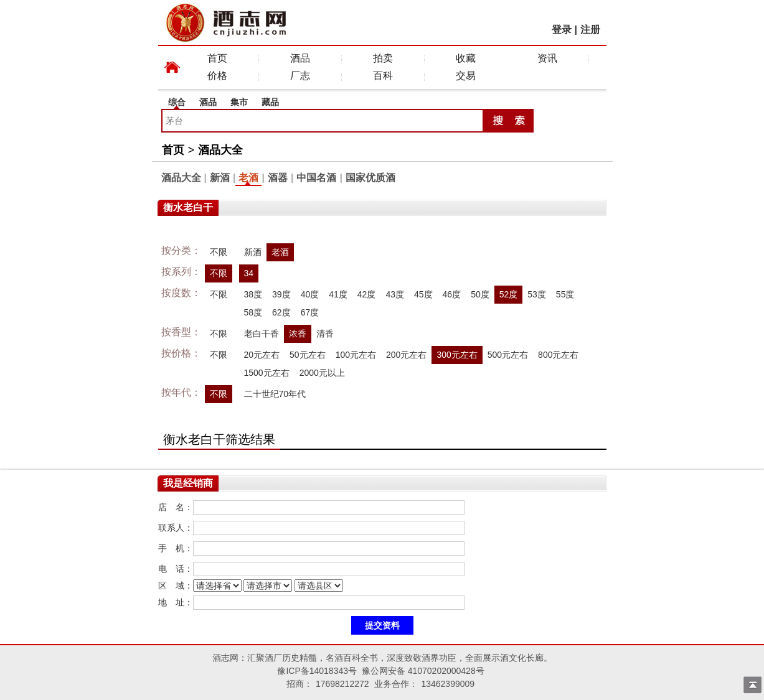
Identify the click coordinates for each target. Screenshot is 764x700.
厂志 (300, 76)
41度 (338, 294)
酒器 (278, 178)
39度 (281, 294)
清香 (325, 334)
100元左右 (356, 355)
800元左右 (558, 355)
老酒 (248, 178)
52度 (509, 294)
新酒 (220, 178)
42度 (367, 294)
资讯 (547, 58)
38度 (253, 294)
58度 (253, 312)
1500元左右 (267, 373)
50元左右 (308, 355)
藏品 (270, 102)
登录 (562, 30)
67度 (310, 312)
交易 (466, 76)
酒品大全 (220, 150)
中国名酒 (316, 178)
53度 (537, 294)
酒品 (300, 58)
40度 (310, 294)
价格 (217, 76)
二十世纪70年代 (275, 394)
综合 (177, 102)
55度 (565, 294)
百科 (383, 76)
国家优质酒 (370, 178)
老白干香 (262, 334)
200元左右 (406, 355)
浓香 (298, 334)
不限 (219, 252)
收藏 (466, 58)
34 (249, 273)
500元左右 (508, 355)
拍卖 (383, 58)
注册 (590, 30)
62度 (281, 312)
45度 (423, 294)
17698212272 (342, 684)
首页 (217, 58)
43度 (395, 294)
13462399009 (448, 684)
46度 (452, 294)
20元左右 (262, 355)
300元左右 (457, 355)
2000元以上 (322, 373)
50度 (480, 294)
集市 (239, 102)
